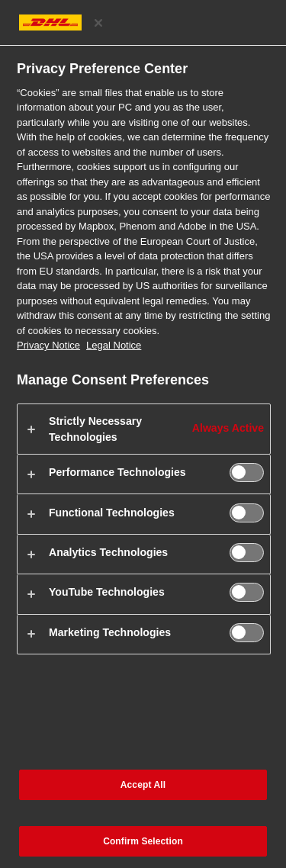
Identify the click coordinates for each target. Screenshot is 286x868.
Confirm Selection (143, 841)
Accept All (143, 785)
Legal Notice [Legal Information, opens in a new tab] (114, 345)
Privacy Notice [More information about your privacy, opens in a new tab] (48, 345)
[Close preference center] (98, 23)
